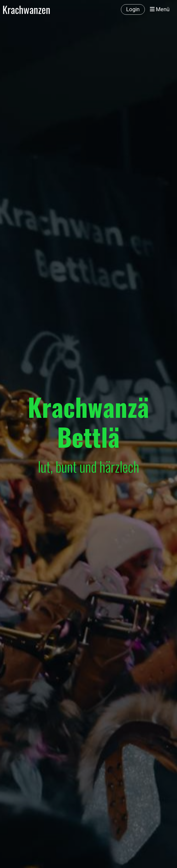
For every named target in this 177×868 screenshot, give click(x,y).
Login (133, 9)
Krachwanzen (26, 9)
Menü (160, 9)
